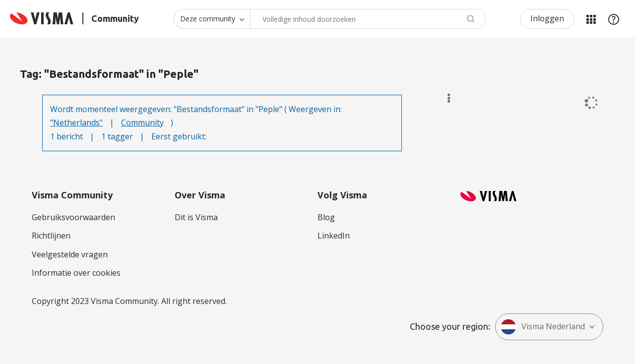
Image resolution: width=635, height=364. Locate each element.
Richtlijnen (51, 236)
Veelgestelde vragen (70, 254)
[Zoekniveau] (212, 19)
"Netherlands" (76, 122)
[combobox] (368, 19)
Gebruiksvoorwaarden (73, 217)
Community (142, 122)
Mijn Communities (591, 19)
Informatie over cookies (76, 273)
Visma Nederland (543, 327)
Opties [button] (444, 98)
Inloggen (547, 18)
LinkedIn (334, 236)
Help (614, 19)
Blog (326, 217)
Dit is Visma (196, 217)
